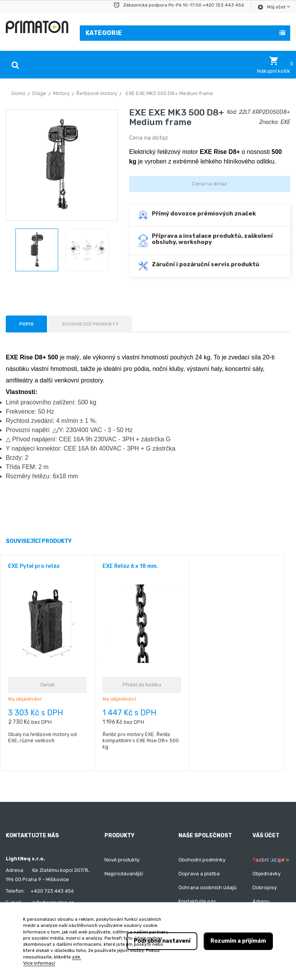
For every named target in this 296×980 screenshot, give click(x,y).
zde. (77, 957)
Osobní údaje (268, 860)
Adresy (261, 901)
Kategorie (104, 33)
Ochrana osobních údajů (208, 887)
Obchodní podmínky (202, 860)
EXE (285, 122)
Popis (26, 324)
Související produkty (90, 324)
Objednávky (267, 874)
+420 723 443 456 (52, 891)
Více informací (39, 963)
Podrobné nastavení (162, 941)
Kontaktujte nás (197, 901)
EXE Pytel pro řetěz (34, 566)
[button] (274, 65)
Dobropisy (265, 887)
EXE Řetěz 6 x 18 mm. (130, 566)
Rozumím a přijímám (238, 941)
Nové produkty (122, 860)
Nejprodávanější (124, 874)
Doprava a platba (199, 874)
